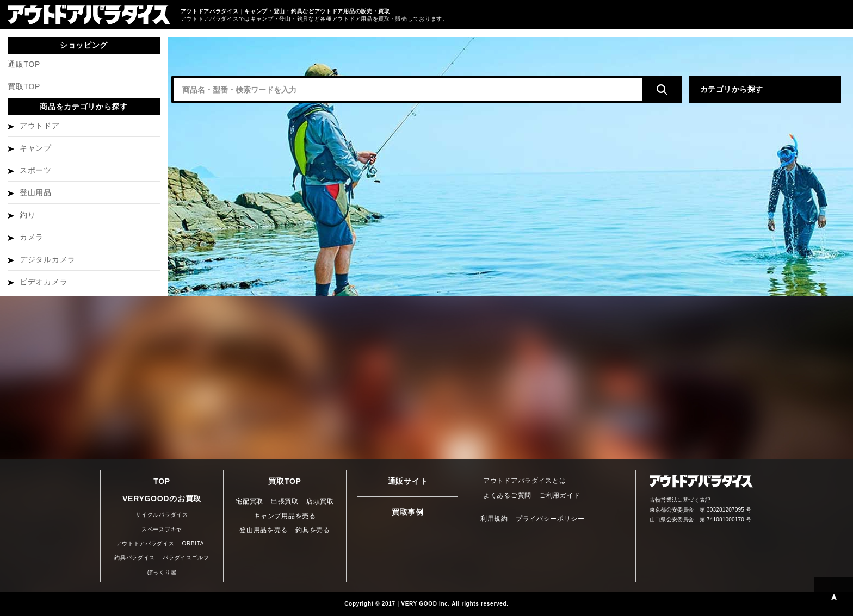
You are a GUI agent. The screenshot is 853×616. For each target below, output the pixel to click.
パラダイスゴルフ (186, 558)
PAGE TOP (834, 597)
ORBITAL (195, 543)
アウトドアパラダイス (146, 543)
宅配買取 (249, 501)
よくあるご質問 (507, 495)
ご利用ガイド (560, 495)
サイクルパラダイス (162, 515)
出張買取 (285, 501)
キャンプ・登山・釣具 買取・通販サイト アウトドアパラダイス (89, 15)
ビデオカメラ (44, 282)
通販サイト (408, 481)
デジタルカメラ (48, 259)
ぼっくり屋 (162, 572)
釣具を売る (313, 530)
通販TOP (24, 64)
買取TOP (24, 86)
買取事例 (408, 512)
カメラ (32, 237)
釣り (27, 215)
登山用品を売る (264, 530)
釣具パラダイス (135, 558)
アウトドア (40, 126)
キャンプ (36, 148)
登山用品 (36, 192)
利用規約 (494, 519)
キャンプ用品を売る (285, 516)
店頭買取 (320, 501)
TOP (162, 481)
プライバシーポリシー (550, 519)
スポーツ (36, 170)
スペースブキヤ (162, 529)
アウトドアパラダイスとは (524, 481)
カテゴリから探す (732, 89)
